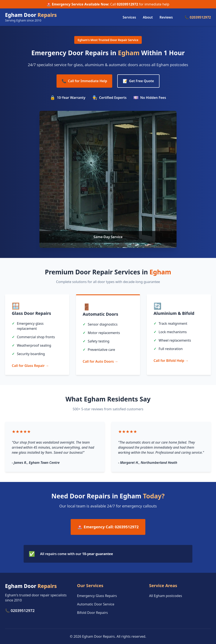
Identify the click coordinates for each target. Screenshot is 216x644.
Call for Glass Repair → (30, 366)
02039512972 (128, 4)
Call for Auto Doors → (100, 361)
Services (129, 17)
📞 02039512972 (198, 17)
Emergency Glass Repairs (97, 596)
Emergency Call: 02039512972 (108, 527)
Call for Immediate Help (84, 81)
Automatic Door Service (96, 604)
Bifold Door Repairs (92, 613)
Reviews (166, 17)
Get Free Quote (138, 81)
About (148, 17)
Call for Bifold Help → (171, 361)
